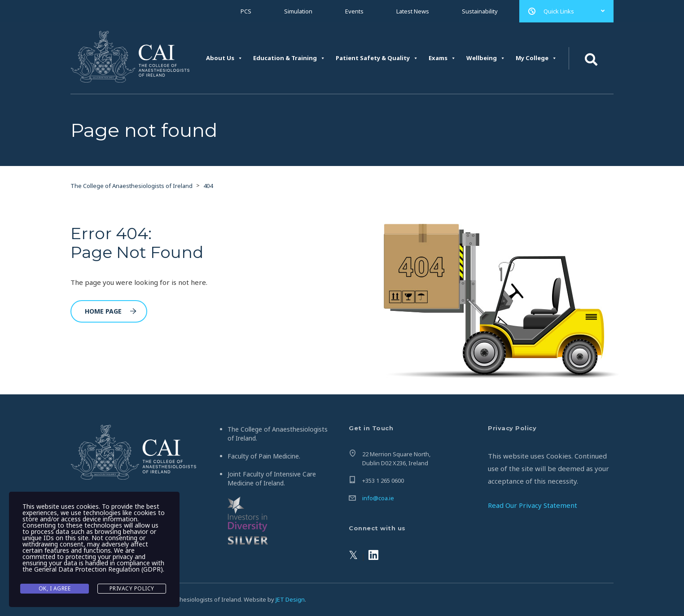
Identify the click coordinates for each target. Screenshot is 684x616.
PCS (246, 11)
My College (536, 58)
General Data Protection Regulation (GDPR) (99, 569)
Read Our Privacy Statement (533, 505)
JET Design (290, 599)
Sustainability (480, 11)
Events (354, 11)
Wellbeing (486, 58)
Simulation (298, 11)
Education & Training (289, 58)
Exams (442, 58)
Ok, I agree (55, 588)
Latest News (413, 11)
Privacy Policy (132, 588)
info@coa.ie (378, 498)
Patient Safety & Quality (377, 58)
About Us (224, 58)
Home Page (111, 311)
